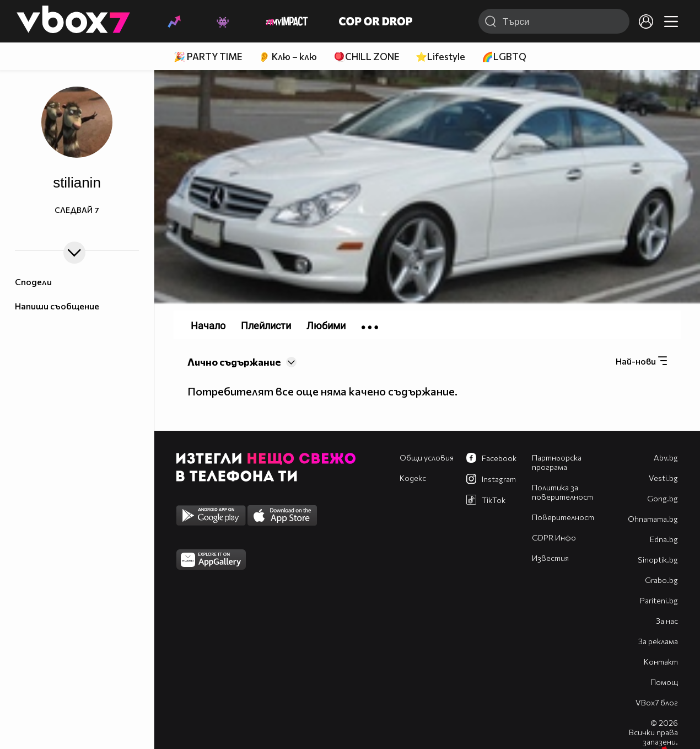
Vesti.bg (663, 478)
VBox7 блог (657, 702)
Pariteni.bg (659, 600)
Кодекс (413, 478)
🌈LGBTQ (504, 57)
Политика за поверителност (562, 492)
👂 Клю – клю (288, 57)
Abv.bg (666, 458)
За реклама (658, 641)
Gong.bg (663, 498)
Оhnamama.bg (653, 519)
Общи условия (427, 458)
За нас (667, 621)
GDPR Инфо (554, 537)
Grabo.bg (661, 580)
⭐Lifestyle (440, 57)
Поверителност (563, 517)
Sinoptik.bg (658, 560)
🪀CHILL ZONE (366, 57)
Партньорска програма (557, 462)
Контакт (661, 662)
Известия (550, 558)
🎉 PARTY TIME (208, 57)
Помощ (664, 682)
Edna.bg (664, 539)
